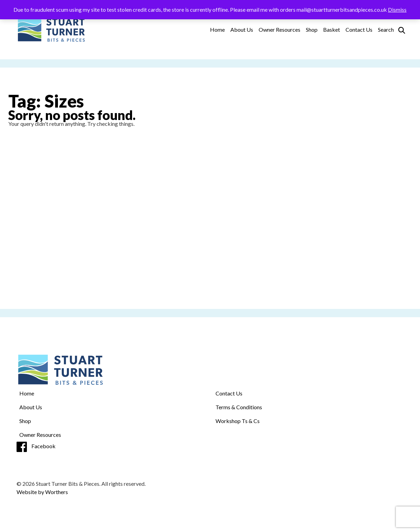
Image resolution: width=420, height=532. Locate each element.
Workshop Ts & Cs (238, 421)
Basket (332, 29)
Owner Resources (279, 29)
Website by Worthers (42, 492)
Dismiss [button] (397, 9)
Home (217, 29)
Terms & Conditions (239, 407)
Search (386, 29)
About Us (242, 29)
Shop (312, 29)
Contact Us (359, 29)
